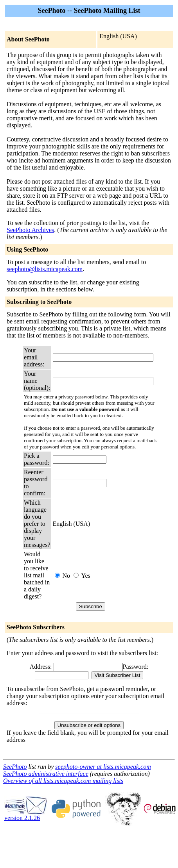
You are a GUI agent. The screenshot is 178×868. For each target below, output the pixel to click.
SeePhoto (15, 767)
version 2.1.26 (26, 815)
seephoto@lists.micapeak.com (45, 269)
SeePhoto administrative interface (46, 774)
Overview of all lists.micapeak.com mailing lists (63, 781)
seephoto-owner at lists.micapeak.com (103, 767)
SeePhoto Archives (30, 230)
